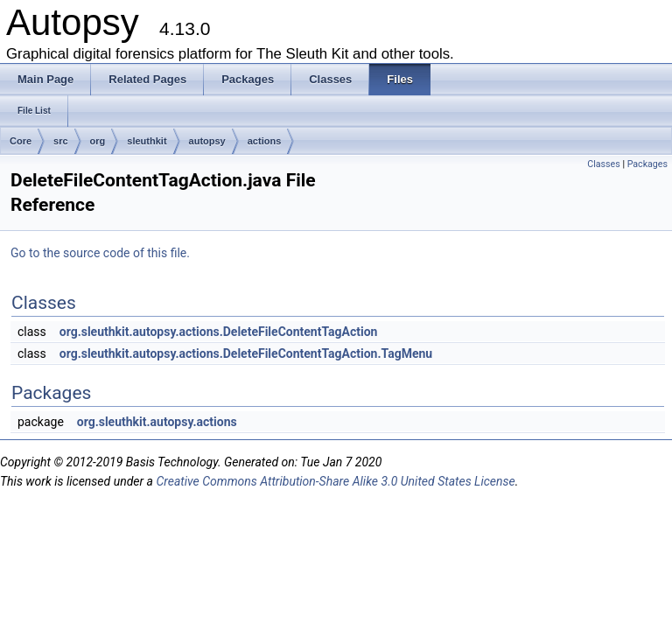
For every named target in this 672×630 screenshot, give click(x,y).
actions (265, 141)
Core (21, 141)
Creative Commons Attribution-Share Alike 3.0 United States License (335, 481)
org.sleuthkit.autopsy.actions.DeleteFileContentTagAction (219, 332)
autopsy (207, 141)
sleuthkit (147, 141)
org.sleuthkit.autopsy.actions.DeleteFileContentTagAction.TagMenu (246, 353)
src (61, 141)
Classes (603, 164)
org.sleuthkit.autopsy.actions (157, 422)
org (98, 141)
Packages (647, 164)
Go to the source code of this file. (100, 253)
